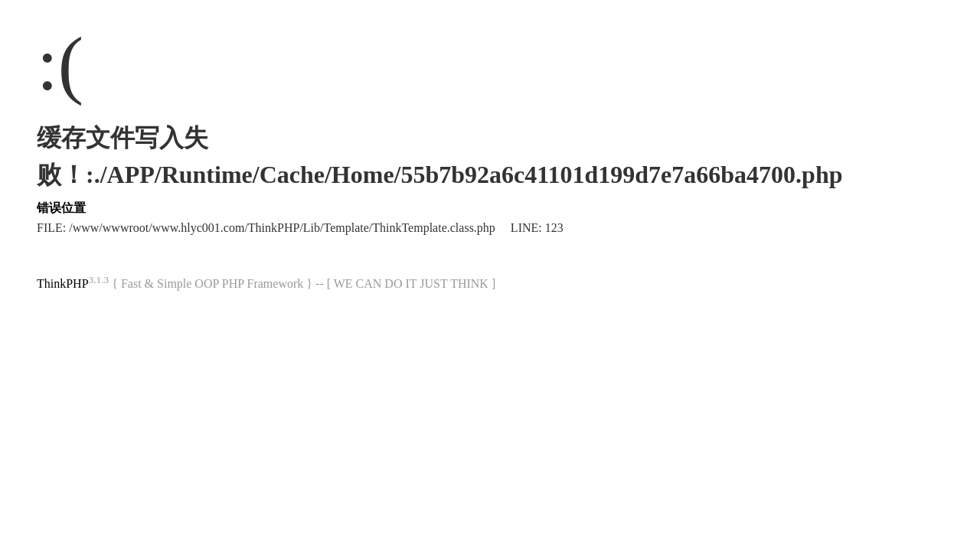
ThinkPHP (63, 284)
